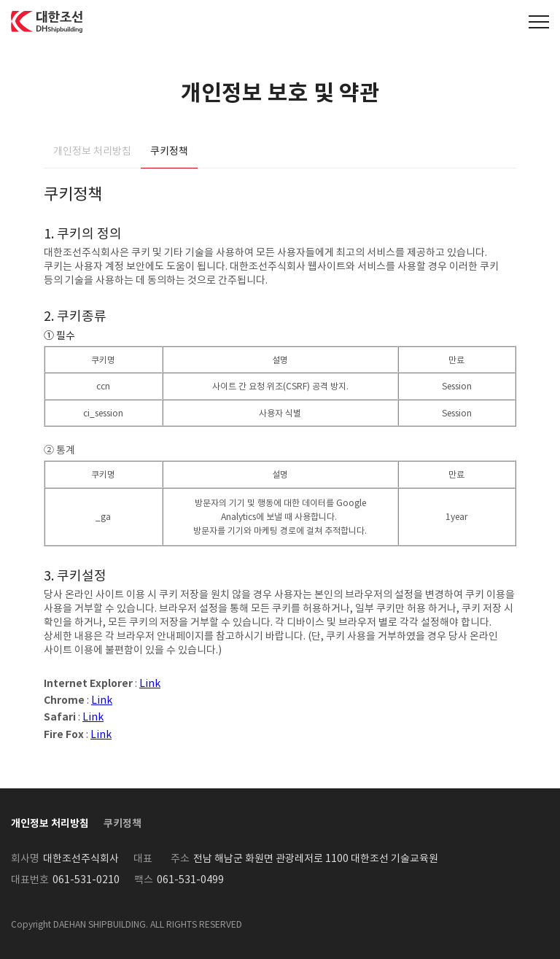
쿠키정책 (169, 151)
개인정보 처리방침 (92, 151)
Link (150, 683)
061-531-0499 (190, 880)
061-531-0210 (86, 880)
